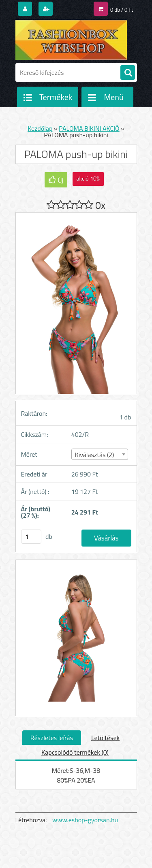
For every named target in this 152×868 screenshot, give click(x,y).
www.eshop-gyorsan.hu (85, 820)
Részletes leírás (52, 738)
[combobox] (100, 454)
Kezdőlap (40, 128)
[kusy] (31, 537)
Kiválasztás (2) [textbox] (95, 455)
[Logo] (71, 40)
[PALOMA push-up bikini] (76, 638)
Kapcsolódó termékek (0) (75, 752)
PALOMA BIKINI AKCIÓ (89, 128)
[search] (128, 73)
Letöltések (105, 738)
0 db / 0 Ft (122, 10)
